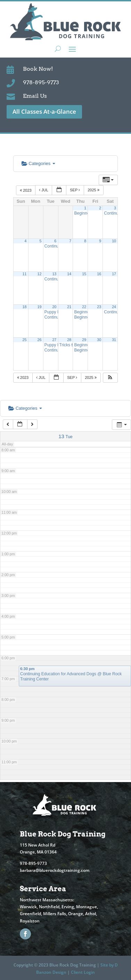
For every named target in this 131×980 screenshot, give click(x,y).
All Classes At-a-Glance (44, 111)
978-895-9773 (41, 82)
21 (69, 307)
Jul (44, 190)
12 (39, 274)
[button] (110, 378)
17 (114, 274)
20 (54, 307)
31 (114, 340)
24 (114, 307)
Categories (38, 163)
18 (25, 307)
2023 (26, 190)
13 (54, 274)
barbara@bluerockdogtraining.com (55, 870)
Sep (75, 190)
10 (114, 241)
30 (99, 340)
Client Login (83, 972)
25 (25, 340)
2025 (94, 190)
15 (84, 274)
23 (99, 307)
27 (54, 340)
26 (39, 340)
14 (69, 274)
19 (39, 307)
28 (69, 340)
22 (84, 307)
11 (25, 274)
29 (84, 340)
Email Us (35, 96)
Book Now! (38, 69)
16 (99, 274)
